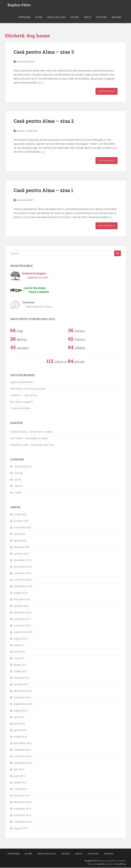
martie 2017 (21, 672)
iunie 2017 (20, 652)
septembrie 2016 (23, 704)
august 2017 (21, 639)
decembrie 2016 (23, 691)
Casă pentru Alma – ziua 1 (43, 191)
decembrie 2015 (23, 744)
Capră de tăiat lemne (22, 383)
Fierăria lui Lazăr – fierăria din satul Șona (32, 445)
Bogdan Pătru (19, 5)
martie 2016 (21, 737)
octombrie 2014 (23, 815)
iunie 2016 (20, 724)
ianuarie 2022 (21, 521)
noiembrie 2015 (22, 750)
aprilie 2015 (20, 783)
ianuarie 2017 (21, 685)
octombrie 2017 (23, 626)
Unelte (87, 18)
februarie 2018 (22, 600)
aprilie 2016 (20, 730)
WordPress (121, 865)
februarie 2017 (22, 678)
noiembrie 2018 (22, 573)
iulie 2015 (19, 770)
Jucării (39, 18)
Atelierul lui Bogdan (35, 276)
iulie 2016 (19, 717)
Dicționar (101, 18)
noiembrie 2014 (22, 809)
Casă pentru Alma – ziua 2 (44, 121)
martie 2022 (21, 515)
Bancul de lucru (57, 18)
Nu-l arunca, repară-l (21, 402)
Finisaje (19, 473)
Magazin (116, 18)
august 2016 (21, 711)
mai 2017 (19, 659)
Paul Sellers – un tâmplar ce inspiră (29, 439)
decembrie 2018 (23, 567)
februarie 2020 (22, 547)
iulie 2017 (19, 645)
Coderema (37, 305)
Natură (75, 18)
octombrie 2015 (23, 757)
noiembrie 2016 (22, 698)
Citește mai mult (107, 92)
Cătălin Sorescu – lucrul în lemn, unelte (31, 432)
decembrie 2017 (23, 613)
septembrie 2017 (23, 632)
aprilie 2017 (20, 665)
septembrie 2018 (23, 587)
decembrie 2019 (23, 560)
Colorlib (100, 865)
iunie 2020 (20, 534)
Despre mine (24, 18)
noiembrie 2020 (22, 528)
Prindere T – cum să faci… (24, 396)
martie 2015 (21, 789)
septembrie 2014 (23, 822)
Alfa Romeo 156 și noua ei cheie (28, 389)
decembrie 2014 (23, 802)
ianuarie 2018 (21, 606)
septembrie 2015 (23, 763)
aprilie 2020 (20, 541)
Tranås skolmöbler (20, 409)
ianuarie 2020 (21, 554)
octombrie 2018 (23, 580)
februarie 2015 (22, 796)
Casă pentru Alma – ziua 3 (44, 52)
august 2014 (21, 829)
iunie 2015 (20, 776)
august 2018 (21, 593)
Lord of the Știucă (36, 290)
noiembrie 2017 (22, 619)
